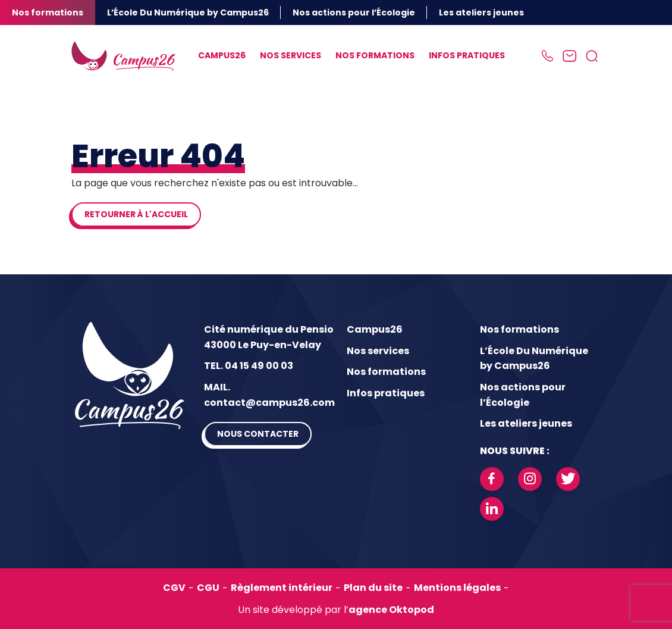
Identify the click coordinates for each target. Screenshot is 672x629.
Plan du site (373, 588)
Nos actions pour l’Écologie (354, 12)
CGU (208, 588)
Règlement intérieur (282, 588)
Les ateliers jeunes (481, 12)
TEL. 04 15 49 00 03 (249, 366)
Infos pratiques (467, 55)
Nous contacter (258, 434)
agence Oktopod (391, 610)
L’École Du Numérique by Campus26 (188, 12)
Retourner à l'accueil (136, 214)
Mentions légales (457, 588)
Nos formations (48, 12)
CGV (174, 588)
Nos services (291, 55)
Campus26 (222, 55)
